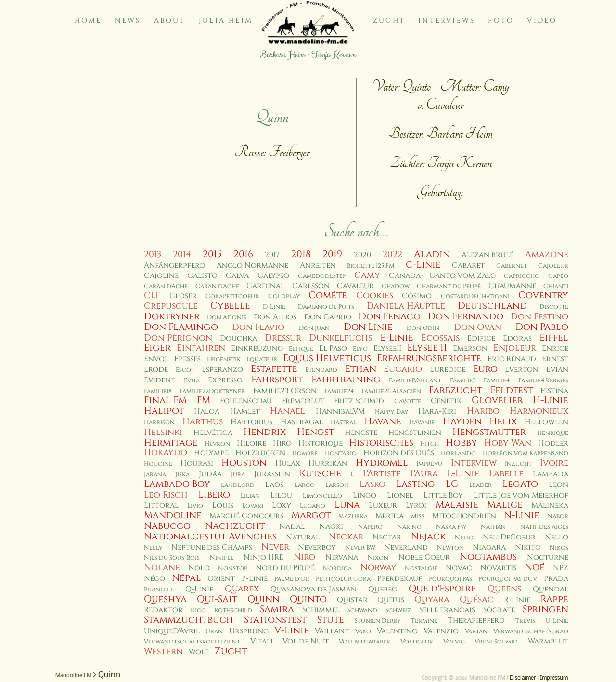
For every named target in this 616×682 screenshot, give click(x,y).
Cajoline (161, 276)
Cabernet (512, 266)
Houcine (158, 464)
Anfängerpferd (175, 266)
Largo (305, 485)
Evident (160, 380)
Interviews (447, 20)
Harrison (159, 423)
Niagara (489, 547)
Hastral (344, 423)
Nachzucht (235, 526)
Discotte (554, 307)
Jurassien (272, 474)
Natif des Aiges (544, 527)
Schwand (362, 610)
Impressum (554, 678)
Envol (156, 359)
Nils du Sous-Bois (172, 558)
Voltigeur (417, 642)
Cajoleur (553, 266)
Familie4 (497, 381)
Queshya (165, 599)
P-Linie (255, 579)
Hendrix (265, 432)
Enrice (555, 348)
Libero (214, 495)
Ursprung (249, 631)
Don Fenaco (390, 316)
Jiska (182, 475)
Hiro (282, 443)
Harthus (203, 422)
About (170, 20)
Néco (154, 579)
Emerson (470, 348)
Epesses (187, 359)
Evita (192, 381)
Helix (503, 421)
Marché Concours (246, 516)
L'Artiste (382, 474)
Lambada (551, 474)
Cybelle (230, 306)
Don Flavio (258, 327)
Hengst (315, 432)
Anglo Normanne (252, 266)
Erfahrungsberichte (429, 358)
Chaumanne (512, 286)
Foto (501, 20)
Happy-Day (391, 412)
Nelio (464, 538)
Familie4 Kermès (543, 381)
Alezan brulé (488, 255)
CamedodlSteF (322, 276)
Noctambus (488, 557)
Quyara (432, 599)
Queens (504, 589)
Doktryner (172, 316)
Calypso (273, 276)
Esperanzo (222, 370)
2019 (332, 254)
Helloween (546, 422)
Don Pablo (542, 327)
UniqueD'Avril (172, 631)
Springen (545, 609)
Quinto (308, 599)
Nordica (337, 569)
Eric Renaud (512, 359)
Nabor (558, 517)
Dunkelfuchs (340, 338)
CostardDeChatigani (475, 296)
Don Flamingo (181, 327)
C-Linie (423, 265)
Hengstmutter (489, 432)
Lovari (253, 506)
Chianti (556, 286)
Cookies (375, 295)
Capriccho (522, 276)
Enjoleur (515, 348)
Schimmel (321, 610)
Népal (186, 578)
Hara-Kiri (437, 412)
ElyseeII (387, 348)
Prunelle (159, 590)
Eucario (403, 369)
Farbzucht (456, 390)
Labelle (506, 474)
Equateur (262, 360)
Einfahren (201, 348)
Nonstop (233, 569)
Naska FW (451, 527)
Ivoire (554, 463)
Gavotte (408, 401)
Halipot (164, 411)
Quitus (391, 600)
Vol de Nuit (306, 641)
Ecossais (440, 338)
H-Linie (551, 400)
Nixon (378, 558)
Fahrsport (277, 380)
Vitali (262, 641)
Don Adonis (227, 318)
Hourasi (197, 464)
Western (163, 651)
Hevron (217, 444)
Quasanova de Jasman (314, 589)
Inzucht (518, 464)
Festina (554, 391)
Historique (321, 443)
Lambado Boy (177, 484)
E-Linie (397, 338)
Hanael (288, 411)
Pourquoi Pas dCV (508, 579)
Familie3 (463, 381)
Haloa (207, 412)
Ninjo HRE (263, 557)
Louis (223, 505)
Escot (185, 370)
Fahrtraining (346, 380)
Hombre (305, 453)
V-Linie (292, 630)
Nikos (559, 548)
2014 (182, 255)
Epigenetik (224, 360)
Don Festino (539, 317)
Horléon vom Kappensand (526, 453)
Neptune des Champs (212, 547)
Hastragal (302, 422)
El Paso (333, 348)
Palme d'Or (292, 579)
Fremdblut (303, 401)
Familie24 (339, 391)
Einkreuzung (257, 348)
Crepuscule (171, 306)
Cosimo (417, 296)
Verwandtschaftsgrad (531, 632)
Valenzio (441, 631)
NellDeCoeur (509, 537)
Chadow (396, 286)
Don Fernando (466, 316)
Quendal (551, 589)
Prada (556, 579)
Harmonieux (539, 411)
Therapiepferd (476, 621)
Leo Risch (166, 495)
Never (275, 547)
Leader (481, 485)
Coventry (543, 295)
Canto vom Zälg (462, 276)
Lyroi (416, 505)
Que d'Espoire (442, 589)
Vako (363, 632)
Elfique (301, 349)
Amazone (547, 255)
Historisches (381, 443)
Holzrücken (260, 453)
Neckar (346, 537)
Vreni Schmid (496, 642)
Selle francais (447, 610)
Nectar (387, 537)
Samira (277, 609)
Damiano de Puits (326, 307)
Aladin (432, 254)
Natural (303, 537)
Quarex (242, 589)
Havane (383, 421)
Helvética (213, 433)
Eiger (157, 348)
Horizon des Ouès (399, 453)
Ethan (361, 369)
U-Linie (557, 621)
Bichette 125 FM (371, 266)
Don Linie (368, 327)
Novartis (498, 568)
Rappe (554, 599)
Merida (390, 516)
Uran (214, 632)
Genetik (446, 401)
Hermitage (171, 443)
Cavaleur (355, 286)
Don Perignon (178, 338)
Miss (418, 517)
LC (452, 484)
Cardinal (265, 286)
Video (542, 20)
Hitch (430, 444)
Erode (156, 370)
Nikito (528, 547)
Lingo (365, 495)
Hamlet (245, 412)
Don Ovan (478, 327)
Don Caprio (328, 317)
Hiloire (251, 443)
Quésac (477, 599)
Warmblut (548, 641)
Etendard (321, 370)
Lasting (416, 484)
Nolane (162, 568)
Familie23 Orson (285, 391)
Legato (520, 484)
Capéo (558, 276)
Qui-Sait (217, 599)
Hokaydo (166, 452)
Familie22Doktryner (212, 391)
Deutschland (492, 306)
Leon (558, 485)
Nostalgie (421, 569)
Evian (557, 370)
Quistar (352, 600)
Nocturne (548, 557)
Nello (557, 537)
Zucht (389, 20)
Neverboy (317, 547)
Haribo (483, 411)
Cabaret (468, 266)
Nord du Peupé (285, 568)
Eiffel (554, 338)
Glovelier (497, 400)
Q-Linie (199, 589)
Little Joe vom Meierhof (521, 495)
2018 (301, 254)
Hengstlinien (415, 433)
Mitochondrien (464, 516)
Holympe (211, 453)
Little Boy (443, 495)
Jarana (155, 475)
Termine (424, 621)
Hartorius (251, 422)
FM (204, 400)
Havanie (422, 423)
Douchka (238, 338)
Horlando (458, 453)
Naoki (331, 527)
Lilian (250, 496)
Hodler (553, 443)
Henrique (553, 433)
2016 (243, 254)
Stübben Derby (378, 621)
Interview (474, 463)
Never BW (360, 548)
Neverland (406, 547)
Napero (370, 527)
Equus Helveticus (327, 358)
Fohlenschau (246, 401)
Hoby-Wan (508, 443)
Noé (535, 567)
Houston (244, 463)
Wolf (199, 652)
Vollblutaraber (365, 642)
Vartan (476, 632)
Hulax (288, 464)
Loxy (282, 505)
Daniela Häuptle (406, 306)
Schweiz (398, 610)
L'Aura (424, 474)
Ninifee (222, 558)
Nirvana (342, 557)
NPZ (561, 568)
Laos (274, 485)
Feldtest (512, 390)
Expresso (225, 380)
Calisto (202, 276)
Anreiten (318, 266)
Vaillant (332, 631)
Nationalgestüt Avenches (210, 537)
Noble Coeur (424, 557)
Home (88, 20)
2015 (212, 254)
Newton (450, 548)
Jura (238, 475)
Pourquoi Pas (450, 579)
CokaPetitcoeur (232, 296)
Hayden (462, 421)
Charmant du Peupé (449, 286)
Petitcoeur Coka (343, 579)
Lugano (313, 506)
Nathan (493, 527)
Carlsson (311, 286)
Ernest (555, 359)
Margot (311, 515)
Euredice (448, 370)
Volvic (454, 642)
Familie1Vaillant (415, 381)
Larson (337, 485)
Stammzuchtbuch (189, 620)
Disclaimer (523, 678)
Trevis (525, 621)
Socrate (499, 610)
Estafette (274, 369)
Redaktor (163, 610)
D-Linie (274, 307)
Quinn (263, 599)
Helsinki (163, 432)
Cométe (328, 295)
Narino (409, 527)
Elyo (360, 349)
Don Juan (314, 328)
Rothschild (233, 610)
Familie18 (158, 391)
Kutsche (320, 473)
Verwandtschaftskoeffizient (192, 642)
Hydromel (382, 463)
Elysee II (427, 348)
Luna (347, 505)
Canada (405, 276)
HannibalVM (340, 412)
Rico (198, 610)
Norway (379, 568)
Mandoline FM (73, 676)
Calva (237, 276)
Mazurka (353, 517)
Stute (331, 620)
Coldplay (284, 296)
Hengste (361, 433)
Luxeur (383, 505)
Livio (195, 506)
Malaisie (457, 505)
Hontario (341, 453)
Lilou (281, 495)
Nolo (199, 568)
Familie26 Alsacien (391, 391)
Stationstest (275, 620)
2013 (153, 255)
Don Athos (275, 317)
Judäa (210, 474)
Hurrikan (328, 464)
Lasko (372, 484)
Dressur (283, 338)
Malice (505, 505)
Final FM (165, 400)
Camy (367, 275)
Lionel (400, 495)
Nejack (428, 537)
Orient (221, 579)
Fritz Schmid (359, 401)
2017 (272, 255)
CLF (152, 295)
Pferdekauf (400, 579)
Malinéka (550, 505)
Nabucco (167, 526)
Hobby (462, 443)
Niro (304, 557)
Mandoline (173, 515)
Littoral (161, 505)
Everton (522, 370)
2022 (392, 255)
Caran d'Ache (166, 286)
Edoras (517, 338)
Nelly (153, 548)
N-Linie (522, 515)
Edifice (481, 338)
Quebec (383, 589)
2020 (362, 255)
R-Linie (517, 600)
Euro (485, 369)
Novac (459, 568)
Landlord (238, 485)
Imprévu (429, 464)
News (128, 20)
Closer (183, 296)
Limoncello (322, 496)
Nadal (292, 527)
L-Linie (463, 473)
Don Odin (423, 328)
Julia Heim (226, 20)
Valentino (397, 631)
